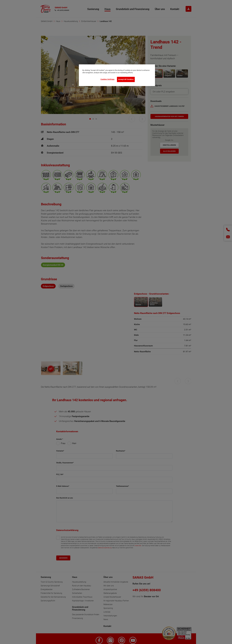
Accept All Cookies (126, 79)
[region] (117, 75)
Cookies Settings (108, 79)
